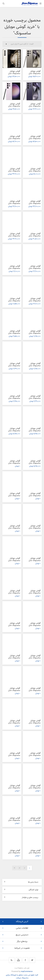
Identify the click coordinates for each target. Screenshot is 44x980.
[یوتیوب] (19, 960)
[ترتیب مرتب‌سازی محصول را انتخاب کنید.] (22, 44)
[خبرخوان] (12, 960)
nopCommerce (27, 972)
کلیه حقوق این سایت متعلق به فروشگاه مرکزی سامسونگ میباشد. (22, 976)
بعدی (15, 868)
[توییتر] (32, 960)
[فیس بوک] (25, 960)
